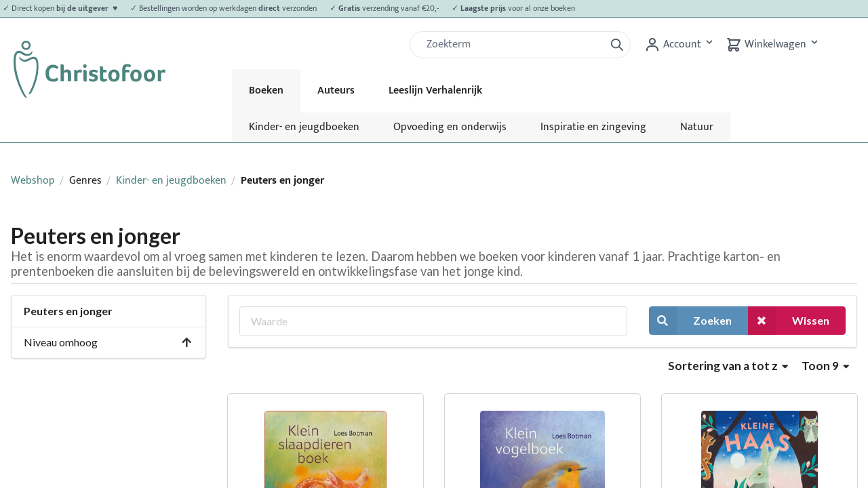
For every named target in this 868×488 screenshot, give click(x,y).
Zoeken (690, 320)
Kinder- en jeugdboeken (304, 127)
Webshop (33, 181)
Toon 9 (825, 366)
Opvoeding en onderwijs (450, 127)
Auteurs (336, 90)
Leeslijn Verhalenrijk (435, 90)
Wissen (789, 320)
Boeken (266, 90)
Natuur (697, 127)
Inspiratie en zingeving (593, 127)
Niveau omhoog (108, 342)
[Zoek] (513, 45)
